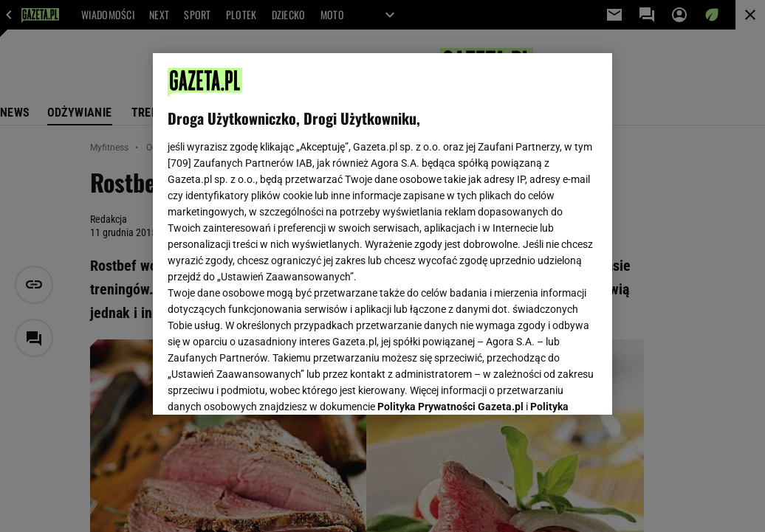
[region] (382, 234)
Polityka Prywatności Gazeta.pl (450, 219)
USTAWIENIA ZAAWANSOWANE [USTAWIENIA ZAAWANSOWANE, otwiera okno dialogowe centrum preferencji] (265, 385)
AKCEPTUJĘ (548, 386)
